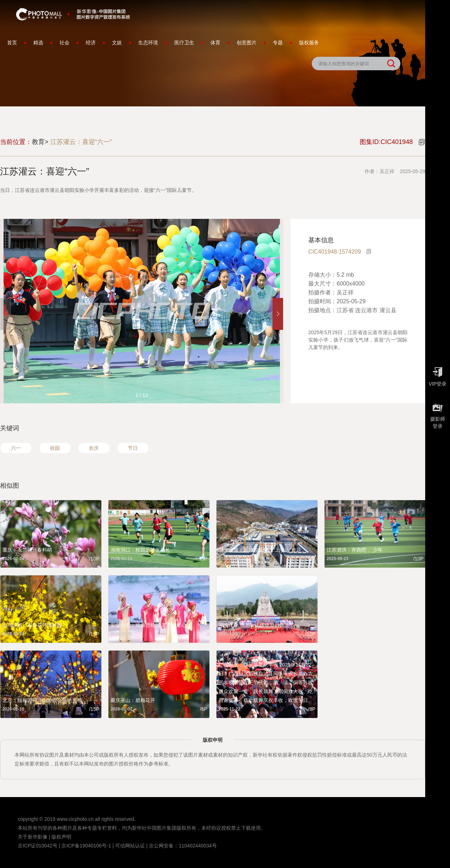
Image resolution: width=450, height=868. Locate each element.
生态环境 (148, 43)
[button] (278, 314)
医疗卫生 (184, 43)
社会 (64, 43)
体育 (215, 43)
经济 (91, 43)
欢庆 (94, 448)
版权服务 (309, 43)
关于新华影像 (33, 837)
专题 (278, 43)
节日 (133, 448)
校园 (55, 448)
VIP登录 (438, 375)
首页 (12, 43)
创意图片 (247, 43)
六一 (16, 448)
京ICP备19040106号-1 (86, 846)
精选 (38, 43)
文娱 (117, 43)
